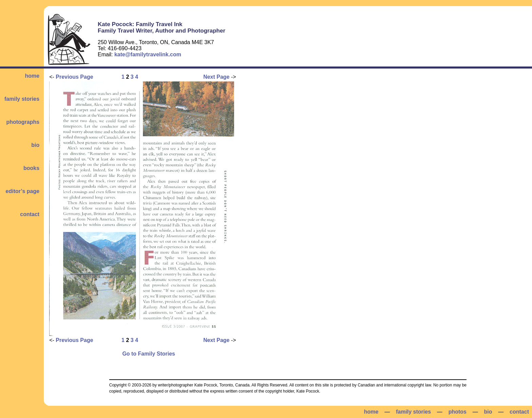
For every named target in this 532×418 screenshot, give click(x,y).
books (31, 168)
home (32, 76)
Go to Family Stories (149, 354)
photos (458, 412)
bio (35, 145)
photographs (23, 122)
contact (30, 214)
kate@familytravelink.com (148, 54)
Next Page (216, 77)
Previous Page (74, 77)
